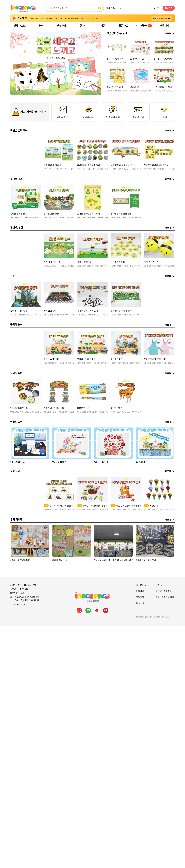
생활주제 (62, 26)
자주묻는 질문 (142, 585)
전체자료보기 (21, 26)
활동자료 (123, 26)
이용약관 (140, 591)
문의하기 (159, 585)
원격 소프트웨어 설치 (165, 597)
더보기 (168, 34)
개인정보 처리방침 (163, 591)
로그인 (156, 8)
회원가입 (169, 8)
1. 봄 (119, 8)
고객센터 (140, 597)
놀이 (41, 26)
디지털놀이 (144, 26)
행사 (82, 26)
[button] (14, 91)
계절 (103, 26)
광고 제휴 (140, 603)
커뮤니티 (164, 26)
